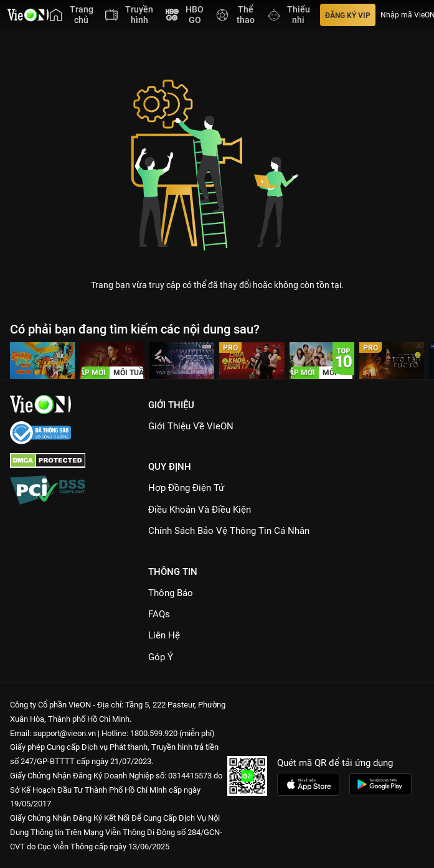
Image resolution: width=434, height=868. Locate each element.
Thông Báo (171, 593)
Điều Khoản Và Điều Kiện (200, 510)
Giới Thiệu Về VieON (191, 426)
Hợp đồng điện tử (186, 488)
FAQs (159, 614)
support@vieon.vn (64, 733)
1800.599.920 (154, 733)
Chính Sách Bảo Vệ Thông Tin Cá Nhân (229, 531)
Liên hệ (164, 635)
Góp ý (161, 657)
